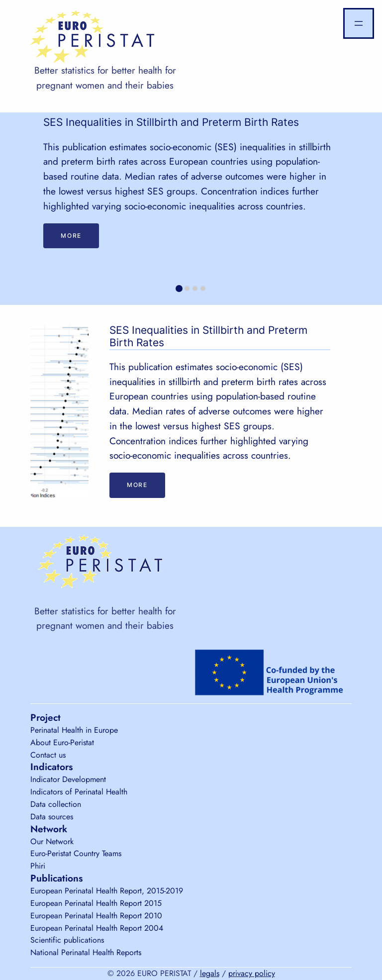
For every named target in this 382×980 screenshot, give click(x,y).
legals (210, 973)
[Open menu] (359, 23)
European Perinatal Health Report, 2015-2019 (107, 891)
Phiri (38, 866)
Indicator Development (68, 779)
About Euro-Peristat (62, 742)
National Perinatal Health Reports (86, 952)
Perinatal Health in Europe (74, 730)
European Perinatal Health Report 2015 (96, 903)
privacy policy (252, 973)
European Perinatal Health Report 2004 (97, 928)
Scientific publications (67, 940)
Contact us (48, 755)
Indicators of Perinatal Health (79, 792)
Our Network (52, 841)
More (71, 236)
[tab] (179, 289)
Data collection (56, 804)
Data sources (52, 817)
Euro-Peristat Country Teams (76, 853)
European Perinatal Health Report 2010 (96, 916)
